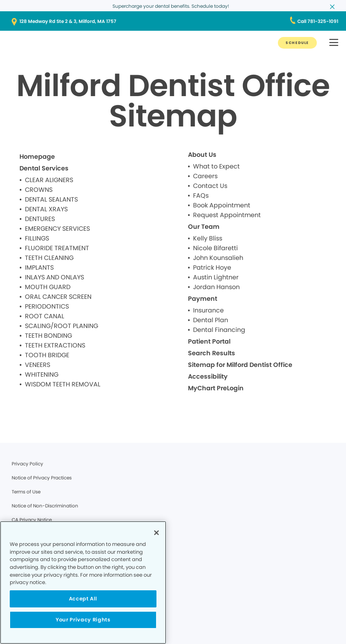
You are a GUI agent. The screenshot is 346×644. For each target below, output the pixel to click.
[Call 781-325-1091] (318, 21)
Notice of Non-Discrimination (45, 506)
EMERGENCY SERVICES (57, 229)
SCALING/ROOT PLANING (61, 326)
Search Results (212, 353)
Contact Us (210, 186)
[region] (83, 583)
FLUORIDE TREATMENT (57, 248)
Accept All (83, 599)
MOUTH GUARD (48, 287)
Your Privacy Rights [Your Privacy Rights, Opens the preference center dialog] (83, 620)
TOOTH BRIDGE (47, 355)
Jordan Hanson (216, 287)
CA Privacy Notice (32, 520)
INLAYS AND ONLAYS (54, 277)
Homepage (37, 157)
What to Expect (216, 166)
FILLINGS (37, 238)
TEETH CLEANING (49, 258)
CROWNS (39, 190)
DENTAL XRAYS (46, 209)
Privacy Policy (27, 464)
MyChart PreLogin (216, 388)
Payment (203, 299)
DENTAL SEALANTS (51, 199)
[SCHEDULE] (297, 43)
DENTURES (40, 219)
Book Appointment (222, 205)
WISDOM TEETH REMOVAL (63, 384)
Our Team (204, 227)
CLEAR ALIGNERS (49, 180)
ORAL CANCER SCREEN (58, 297)
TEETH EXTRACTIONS (55, 345)
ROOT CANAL (45, 316)
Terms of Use (26, 492)
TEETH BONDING (48, 336)
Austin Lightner (216, 277)
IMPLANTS (39, 268)
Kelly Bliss (208, 238)
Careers (205, 176)
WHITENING (42, 375)
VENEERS (38, 365)
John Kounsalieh (218, 258)
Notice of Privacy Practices (42, 478)
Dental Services (44, 168)
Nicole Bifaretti (215, 248)
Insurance (208, 310)
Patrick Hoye (212, 268)
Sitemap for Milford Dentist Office (240, 365)
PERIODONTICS (47, 306)
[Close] (156, 533)
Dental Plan (211, 320)
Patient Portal (209, 341)
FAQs (201, 196)
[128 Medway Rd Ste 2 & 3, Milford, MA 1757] (173, 21)
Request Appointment (227, 215)
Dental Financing (219, 330)
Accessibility (208, 376)
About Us (202, 155)
